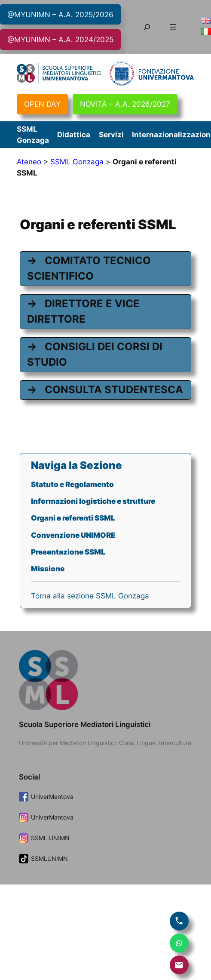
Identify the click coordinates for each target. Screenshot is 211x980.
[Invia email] (179, 965)
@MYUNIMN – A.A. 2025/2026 (60, 15)
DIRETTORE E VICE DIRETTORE (83, 311)
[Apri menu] (173, 27)
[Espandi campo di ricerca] (147, 27)
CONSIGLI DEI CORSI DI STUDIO (95, 354)
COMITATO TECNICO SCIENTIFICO (89, 268)
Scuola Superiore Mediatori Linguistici (85, 724)
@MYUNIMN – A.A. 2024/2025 (60, 40)
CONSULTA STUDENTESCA (114, 390)
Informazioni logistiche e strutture (93, 501)
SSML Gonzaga (77, 162)
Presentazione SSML (68, 552)
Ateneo (29, 162)
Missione (48, 569)
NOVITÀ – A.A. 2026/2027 (125, 104)
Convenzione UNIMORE (73, 535)
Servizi (111, 135)
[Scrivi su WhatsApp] (179, 943)
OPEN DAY (42, 104)
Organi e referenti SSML (73, 518)
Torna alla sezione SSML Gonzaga (90, 596)
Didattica (74, 135)
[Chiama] (179, 921)
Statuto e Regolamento (72, 484)
